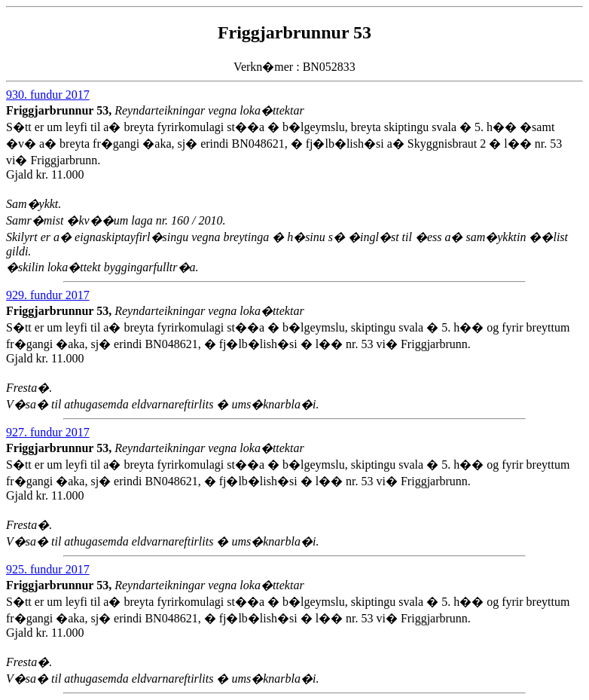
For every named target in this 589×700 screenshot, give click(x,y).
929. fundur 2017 (48, 295)
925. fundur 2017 (48, 569)
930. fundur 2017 (48, 95)
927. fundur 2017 (48, 432)
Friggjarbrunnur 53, (60, 110)
